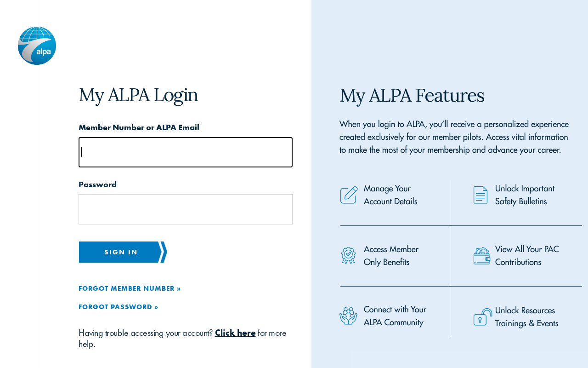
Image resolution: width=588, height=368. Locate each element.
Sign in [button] (121, 252)
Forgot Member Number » (130, 288)
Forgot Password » (119, 307)
